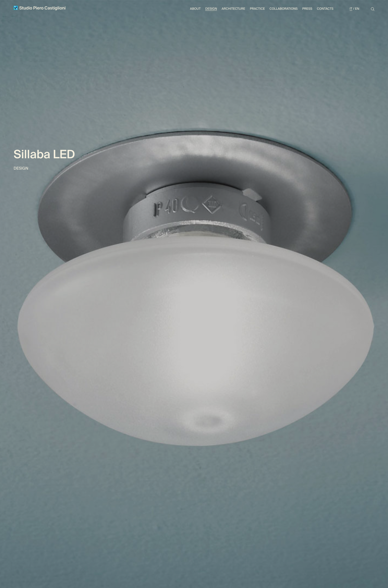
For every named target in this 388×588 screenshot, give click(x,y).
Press (307, 9)
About (195, 9)
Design (211, 9)
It (351, 9)
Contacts (325, 9)
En (357, 9)
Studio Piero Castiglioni (40, 8)
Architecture (233, 9)
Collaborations (284, 9)
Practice (257, 9)
